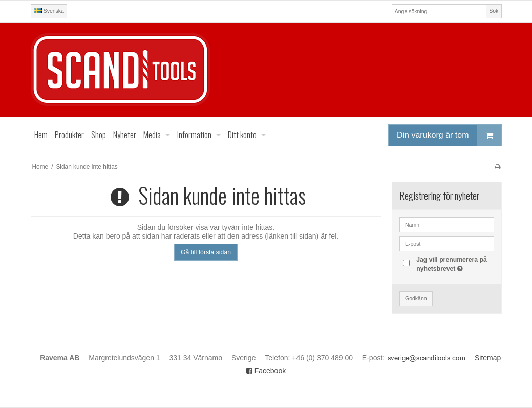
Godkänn (416, 298)
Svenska (49, 11)
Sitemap (488, 358)
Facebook (266, 371)
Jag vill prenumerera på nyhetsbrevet (454, 264)
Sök (494, 11)
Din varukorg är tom (449, 135)
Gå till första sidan (206, 252)
